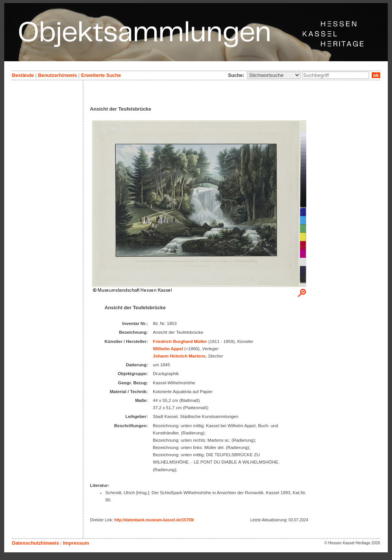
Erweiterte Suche (101, 75)
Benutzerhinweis (57, 75)
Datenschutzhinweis (35, 543)
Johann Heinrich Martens (179, 356)
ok (376, 75)
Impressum (76, 543)
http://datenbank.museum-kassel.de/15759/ (154, 520)
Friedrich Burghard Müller (180, 341)
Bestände (23, 75)
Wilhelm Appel (168, 349)
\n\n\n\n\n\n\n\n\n (274, 75)
